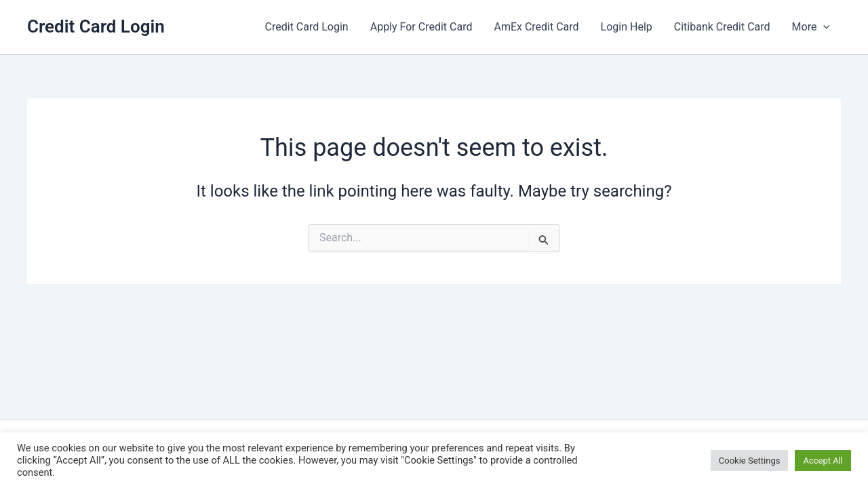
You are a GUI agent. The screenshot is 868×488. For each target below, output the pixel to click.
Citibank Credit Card (722, 27)
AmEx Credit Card (536, 27)
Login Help (627, 27)
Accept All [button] (823, 461)
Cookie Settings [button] (750, 461)
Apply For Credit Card (421, 27)
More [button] (811, 27)
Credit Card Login (96, 26)
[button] (823, 27)
